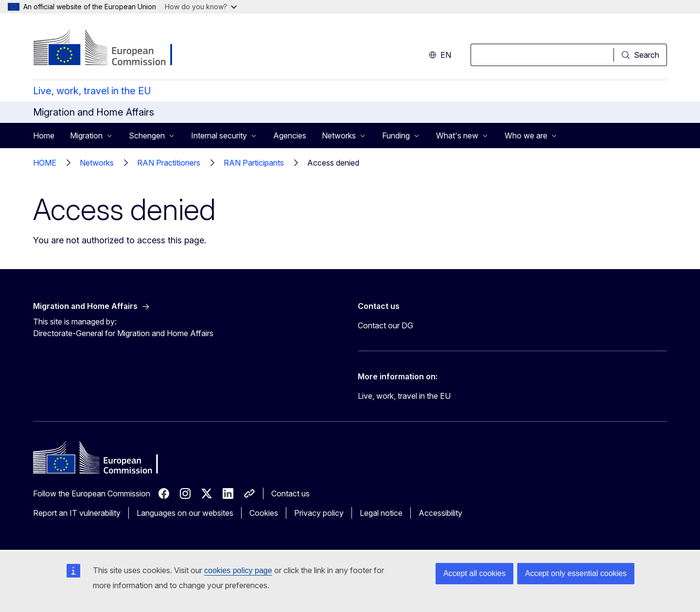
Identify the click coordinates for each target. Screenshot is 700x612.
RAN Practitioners (169, 163)
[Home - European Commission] (112, 49)
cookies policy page (238, 570)
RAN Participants (254, 163)
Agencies (290, 136)
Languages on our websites (185, 513)
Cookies (264, 513)
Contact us (290, 493)
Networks (97, 163)
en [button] (440, 55)
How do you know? (201, 7)
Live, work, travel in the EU (92, 91)
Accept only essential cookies (576, 573)
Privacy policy (319, 513)
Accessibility (440, 513)
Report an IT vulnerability (77, 513)
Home (44, 136)
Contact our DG (385, 325)
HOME (45, 163)
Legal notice (381, 513)
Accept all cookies (474, 573)
